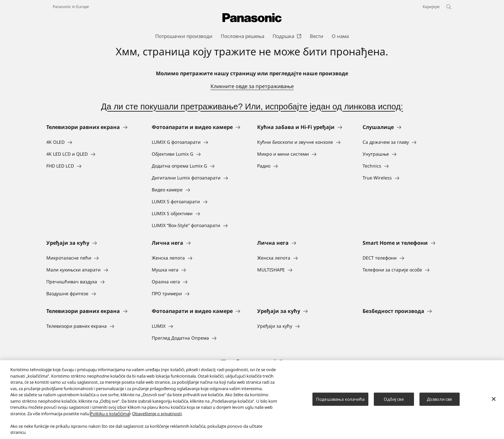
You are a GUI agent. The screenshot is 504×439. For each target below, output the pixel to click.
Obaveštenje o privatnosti (157, 414)
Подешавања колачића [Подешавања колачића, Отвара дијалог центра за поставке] (340, 399)
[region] (252, 400)
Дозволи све (439, 399)
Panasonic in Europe (71, 7)
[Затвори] (494, 399)
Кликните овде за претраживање (252, 86)
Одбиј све (394, 399)
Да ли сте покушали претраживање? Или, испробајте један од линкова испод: (252, 106)
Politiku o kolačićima (110, 414)
